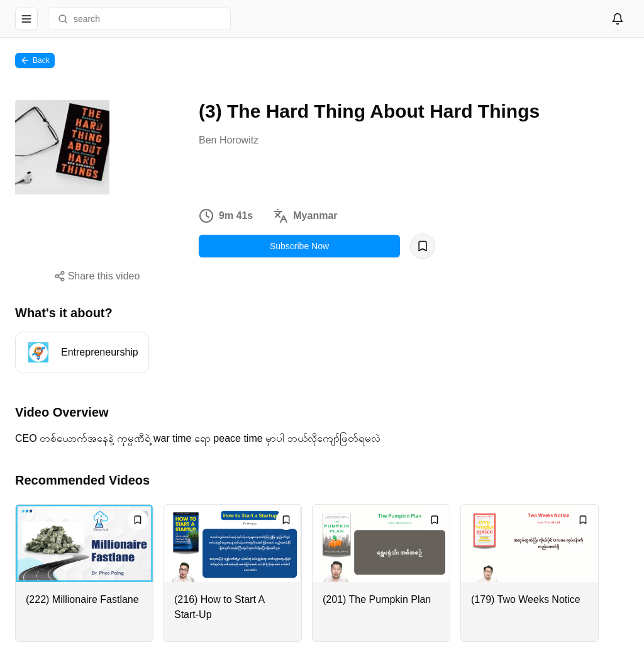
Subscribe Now (299, 246)
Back (35, 60)
